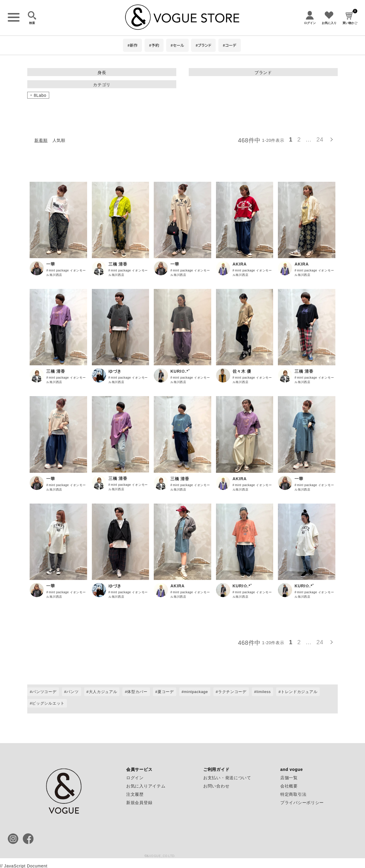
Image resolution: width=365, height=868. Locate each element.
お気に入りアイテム (146, 786)
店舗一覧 (289, 778)
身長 (102, 73)
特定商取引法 (293, 794)
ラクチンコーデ (232, 692)
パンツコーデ (44, 692)
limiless (264, 692)
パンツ (72, 692)
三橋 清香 (118, 264)
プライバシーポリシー (302, 803)
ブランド (263, 73)
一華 (51, 264)
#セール (177, 45)
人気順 (59, 140)
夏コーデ (166, 692)
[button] (332, 139)
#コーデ (230, 45)
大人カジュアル (103, 692)
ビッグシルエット (48, 703)
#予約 (154, 45)
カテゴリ (102, 85)
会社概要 (289, 786)
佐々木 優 (242, 371)
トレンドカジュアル (299, 692)
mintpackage (196, 692)
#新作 (132, 45)
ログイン (135, 778)
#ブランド (203, 45)
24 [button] (320, 139)
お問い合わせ (216, 786)
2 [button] (299, 139)
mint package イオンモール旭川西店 (66, 273)
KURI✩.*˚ (180, 371)
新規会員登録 (139, 803)
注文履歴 (135, 794)
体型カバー (137, 692)
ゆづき (115, 371)
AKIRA (240, 264)
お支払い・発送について (227, 778)
